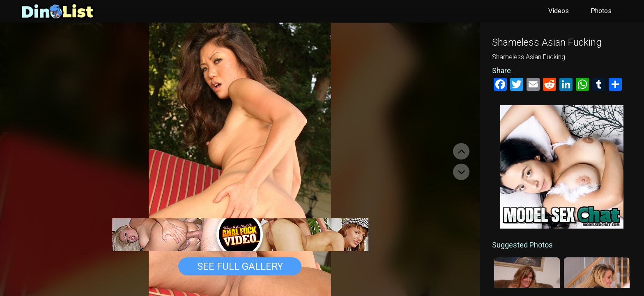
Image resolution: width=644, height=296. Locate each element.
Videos (559, 11)
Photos (601, 11)
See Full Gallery (240, 266)
